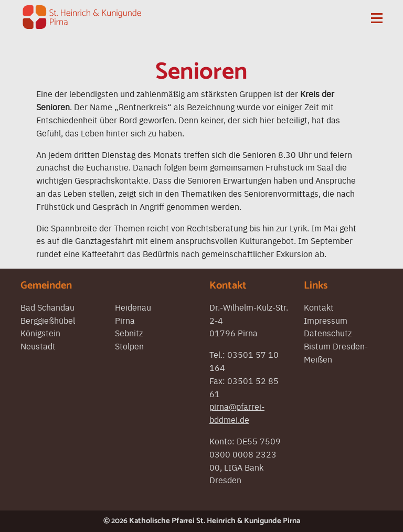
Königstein (40, 333)
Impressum (326, 320)
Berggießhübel (48, 320)
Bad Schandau (47, 307)
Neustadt (38, 346)
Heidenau (133, 307)
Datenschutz (328, 333)
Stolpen (129, 346)
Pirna (125, 320)
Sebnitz (129, 333)
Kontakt (319, 307)
